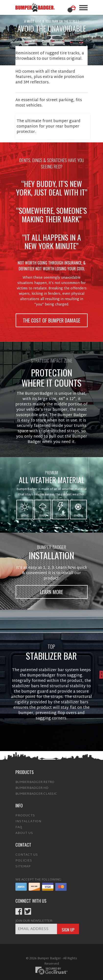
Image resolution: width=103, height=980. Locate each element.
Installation (28, 819)
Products (25, 813)
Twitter (28, 908)
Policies (24, 858)
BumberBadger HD (32, 785)
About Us (24, 830)
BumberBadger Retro (35, 779)
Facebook (19, 908)
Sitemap (23, 864)
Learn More (52, 589)
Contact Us (27, 852)
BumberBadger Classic (36, 791)
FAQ (19, 824)
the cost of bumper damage (51, 317)
